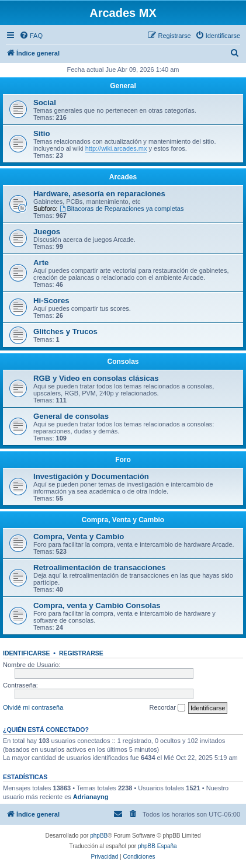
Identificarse (27, 653)
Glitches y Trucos (65, 331)
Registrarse (81, 653)
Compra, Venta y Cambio (123, 520)
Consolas (123, 362)
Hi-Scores (51, 301)
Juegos (47, 232)
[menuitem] (31, 36)
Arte (41, 263)
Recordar (167, 708)
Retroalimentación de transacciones (99, 567)
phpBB (99, 836)
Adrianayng (91, 797)
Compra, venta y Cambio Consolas (97, 605)
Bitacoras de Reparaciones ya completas (122, 209)
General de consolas (71, 416)
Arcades (123, 177)
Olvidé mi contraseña (33, 707)
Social (45, 103)
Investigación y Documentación (91, 476)
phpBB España (157, 846)
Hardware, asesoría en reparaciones (99, 194)
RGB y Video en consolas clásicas (96, 378)
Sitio (42, 133)
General (123, 86)
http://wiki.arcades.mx (116, 148)
